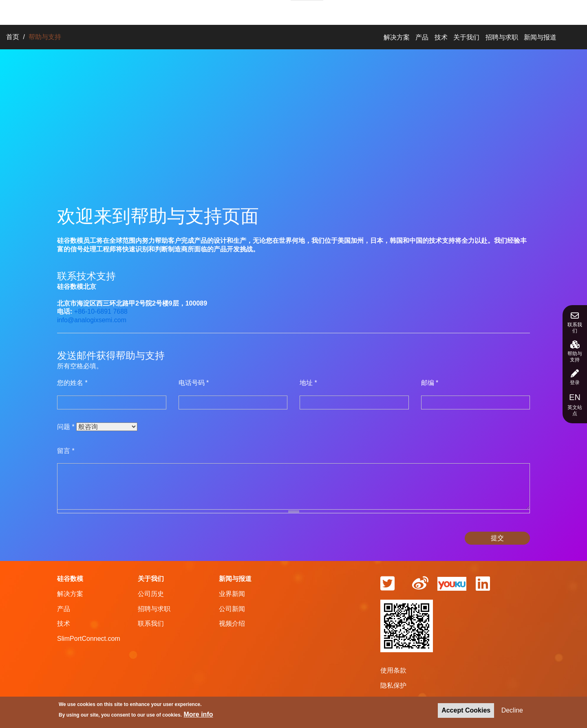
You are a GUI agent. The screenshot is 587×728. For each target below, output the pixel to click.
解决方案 (150, 11)
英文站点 (575, 404)
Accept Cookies (466, 711)
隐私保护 (393, 685)
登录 (575, 377)
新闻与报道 (358, 11)
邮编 (430, 383)
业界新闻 (232, 594)
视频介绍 (232, 624)
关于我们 (259, 11)
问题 (66, 427)
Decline (512, 711)
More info (199, 716)
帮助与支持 (575, 352)
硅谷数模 (70, 579)
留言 (66, 451)
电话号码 (194, 383)
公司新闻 (232, 609)
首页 (13, 37)
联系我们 (575, 323)
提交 (497, 538)
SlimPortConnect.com (89, 639)
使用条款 (393, 670)
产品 (189, 11)
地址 (308, 383)
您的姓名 (72, 383)
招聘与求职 (307, 12)
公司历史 (151, 594)
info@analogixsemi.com (92, 320)
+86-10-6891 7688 (101, 311)
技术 (221, 11)
